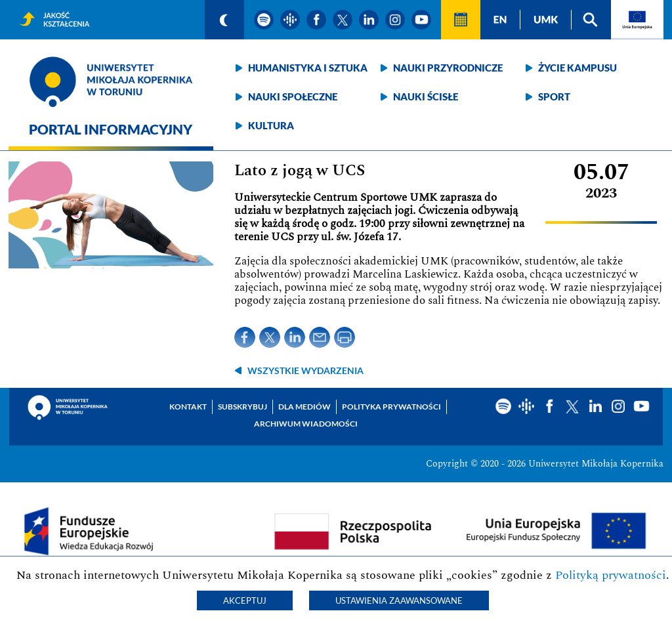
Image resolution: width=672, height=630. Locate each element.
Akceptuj (245, 600)
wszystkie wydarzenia (305, 370)
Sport (554, 96)
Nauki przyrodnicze (448, 68)
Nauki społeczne (293, 96)
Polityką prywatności (611, 575)
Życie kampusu (577, 68)
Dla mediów (304, 407)
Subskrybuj (242, 407)
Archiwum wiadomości (306, 424)
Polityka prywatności (391, 407)
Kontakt (188, 407)
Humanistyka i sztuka (308, 68)
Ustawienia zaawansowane (399, 600)
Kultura (271, 125)
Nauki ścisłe (426, 96)
